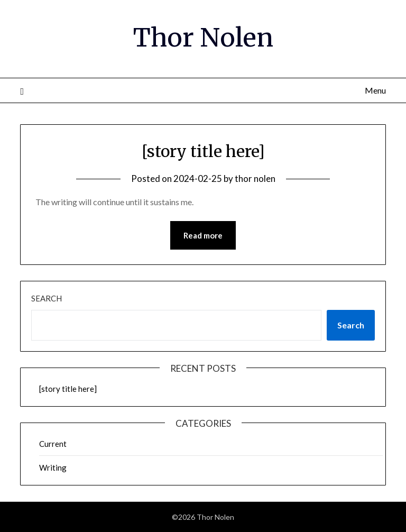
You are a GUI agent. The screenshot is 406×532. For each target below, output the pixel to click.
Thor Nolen (203, 38)
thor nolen (255, 178)
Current (53, 444)
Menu (375, 90)
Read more (203, 235)
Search (47, 298)
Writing (53, 467)
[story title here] (203, 151)
